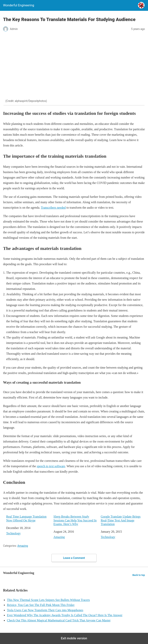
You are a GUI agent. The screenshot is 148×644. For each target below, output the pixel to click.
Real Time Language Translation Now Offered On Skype (26, 518)
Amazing (59, 537)
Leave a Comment (74, 558)
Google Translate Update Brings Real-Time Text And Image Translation (121, 520)
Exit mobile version (74, 638)
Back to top (139, 575)
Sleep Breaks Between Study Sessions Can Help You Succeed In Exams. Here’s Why (75, 520)
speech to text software (51, 466)
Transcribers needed (53, 208)
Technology (13, 533)
